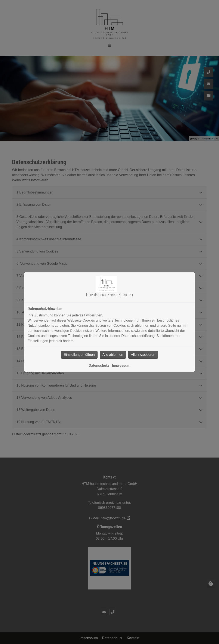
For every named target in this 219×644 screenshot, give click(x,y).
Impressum (121, 366)
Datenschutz (99, 366)
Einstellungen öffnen (79, 355)
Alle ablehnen (113, 355)
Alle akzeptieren (143, 355)
